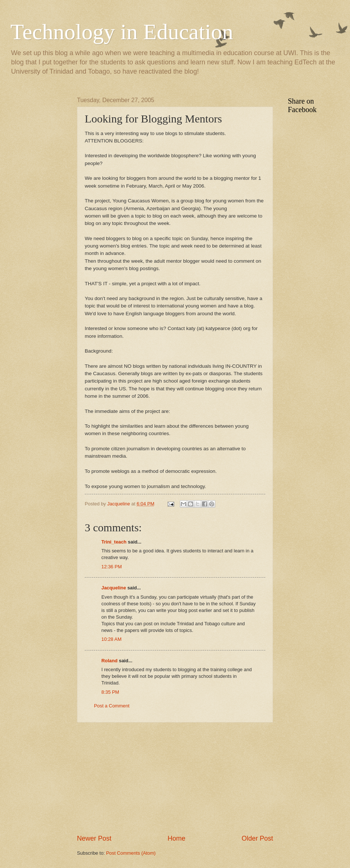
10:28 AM (111, 639)
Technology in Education (122, 32)
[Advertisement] (175, 778)
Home (176, 838)
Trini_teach (114, 542)
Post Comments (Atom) (131, 853)
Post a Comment (112, 706)
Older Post (257, 838)
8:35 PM (110, 692)
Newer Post (94, 838)
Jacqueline (114, 588)
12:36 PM (112, 567)
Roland (110, 661)
